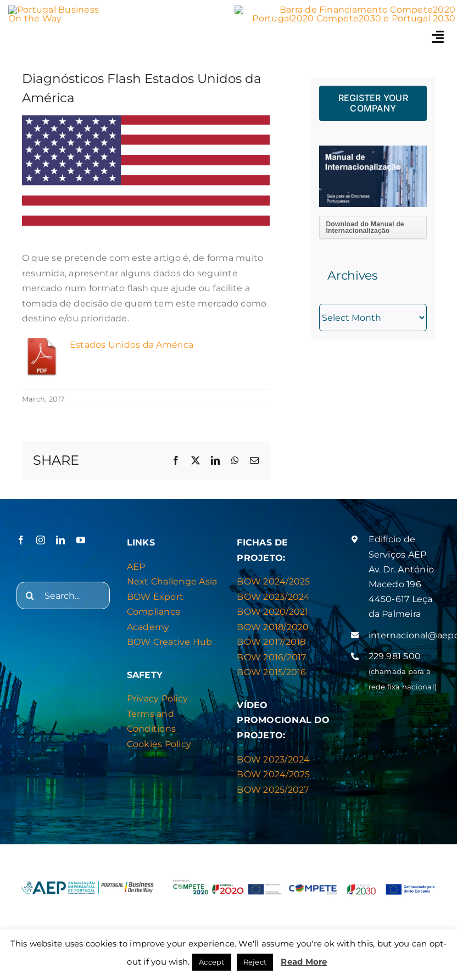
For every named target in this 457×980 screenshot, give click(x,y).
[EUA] (146, 175)
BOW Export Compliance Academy (155, 612)
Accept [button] (211, 962)
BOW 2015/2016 (271, 672)
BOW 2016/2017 (271, 657)
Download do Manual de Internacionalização (365, 227)
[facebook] (21, 540)
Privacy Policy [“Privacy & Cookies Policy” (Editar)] (157, 698)
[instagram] (41, 540)
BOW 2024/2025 (273, 581)
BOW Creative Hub (170, 642)
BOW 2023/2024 (273, 597)
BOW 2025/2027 (273, 790)
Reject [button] (255, 962)
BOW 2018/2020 (273, 627)
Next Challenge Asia (172, 581)
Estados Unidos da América (132, 345)
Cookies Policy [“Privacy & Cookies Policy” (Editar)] (159, 744)
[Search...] (63, 595)
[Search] (30, 595)
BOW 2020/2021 (272, 612)
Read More (304, 962)
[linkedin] (60, 540)
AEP (136, 567)
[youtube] (81, 540)
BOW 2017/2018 (271, 642)
